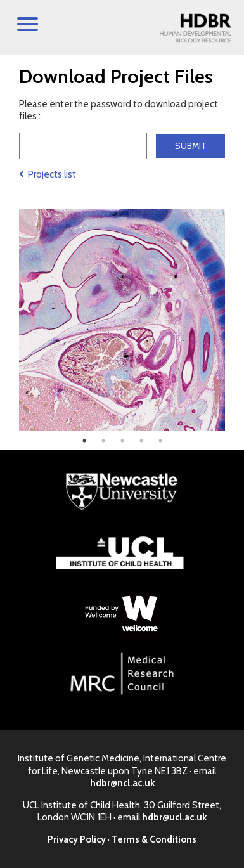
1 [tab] (84, 441)
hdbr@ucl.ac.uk (174, 817)
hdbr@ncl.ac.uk (122, 783)
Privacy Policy (77, 839)
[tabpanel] (122, 320)
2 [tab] (103, 441)
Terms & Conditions (154, 839)
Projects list (48, 174)
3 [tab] (122, 441)
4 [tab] (141, 441)
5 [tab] (160, 441)
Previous (10, 320)
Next (234, 320)
